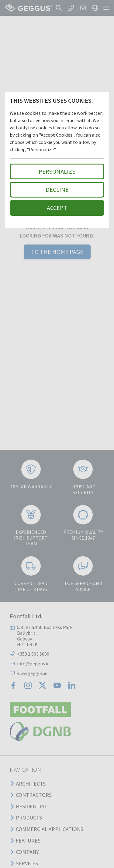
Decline (57, 190)
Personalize (57, 171)
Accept (57, 208)
